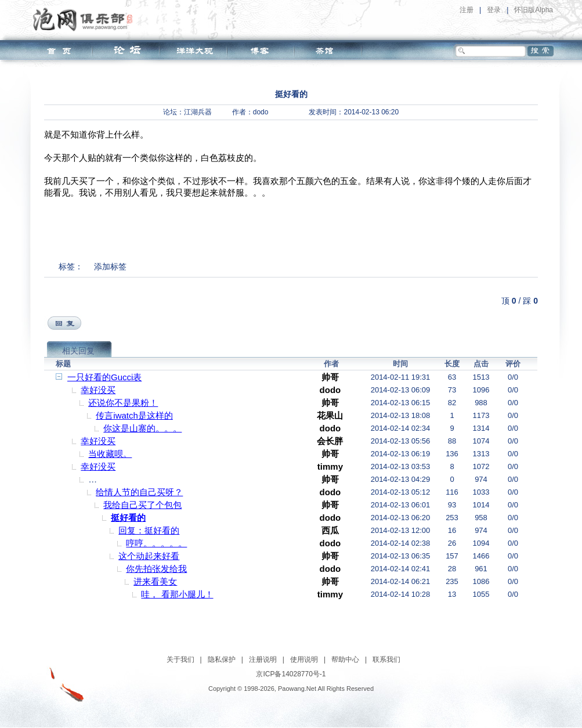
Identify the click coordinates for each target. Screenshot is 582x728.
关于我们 (180, 659)
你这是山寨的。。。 (142, 428)
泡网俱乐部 (86, 19)
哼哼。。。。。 (156, 543)
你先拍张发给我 (156, 569)
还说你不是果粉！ (123, 403)
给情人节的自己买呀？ (139, 492)
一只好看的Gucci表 (104, 377)
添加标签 (110, 266)
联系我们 (386, 659)
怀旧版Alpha (534, 10)
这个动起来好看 (149, 556)
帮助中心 (345, 659)
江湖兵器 (198, 112)
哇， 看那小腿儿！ (177, 594)
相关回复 (78, 351)
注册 (467, 10)
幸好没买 (98, 390)
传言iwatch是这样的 (134, 415)
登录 (494, 10)
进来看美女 (155, 581)
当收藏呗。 (110, 454)
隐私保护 (222, 659)
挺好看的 (128, 518)
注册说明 (263, 659)
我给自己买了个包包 (142, 505)
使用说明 (304, 659)
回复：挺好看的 (149, 530)
